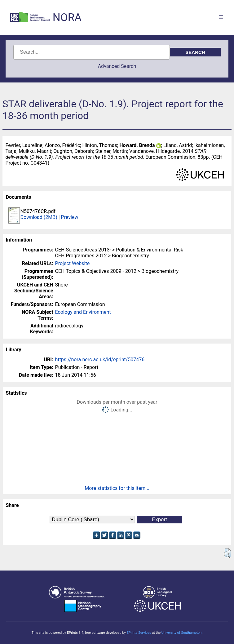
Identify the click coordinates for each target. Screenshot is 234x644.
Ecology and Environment (83, 312)
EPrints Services (139, 633)
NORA (67, 18)
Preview (70, 217)
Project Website (73, 263)
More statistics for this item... (117, 488)
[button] (227, 553)
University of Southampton (182, 633)
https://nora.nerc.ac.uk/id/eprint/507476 (100, 360)
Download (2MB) (39, 217)
